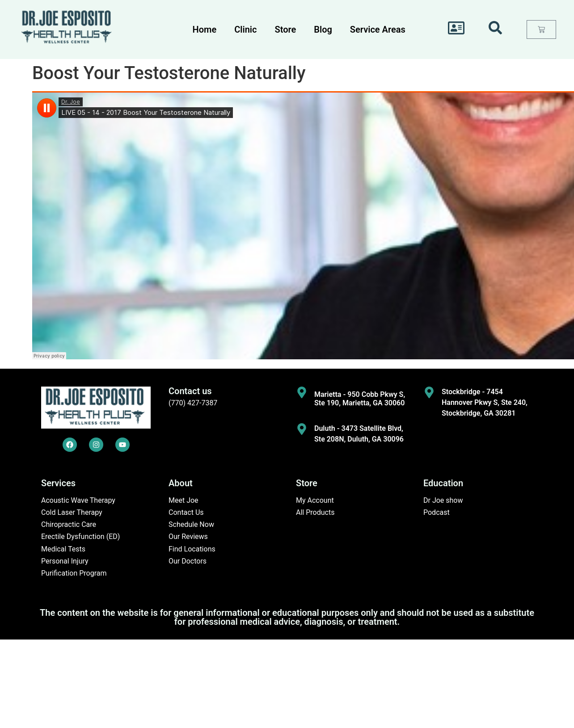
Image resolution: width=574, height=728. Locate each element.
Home (205, 29)
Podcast (437, 512)
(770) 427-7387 (193, 403)
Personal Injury (65, 561)
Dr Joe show (443, 500)
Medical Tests (63, 549)
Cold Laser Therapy (72, 512)
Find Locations (192, 549)
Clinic (245, 29)
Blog (323, 29)
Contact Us (186, 512)
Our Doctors (188, 561)
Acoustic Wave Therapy (78, 500)
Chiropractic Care (69, 524)
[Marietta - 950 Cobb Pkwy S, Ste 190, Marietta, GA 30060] (302, 392)
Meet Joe (184, 500)
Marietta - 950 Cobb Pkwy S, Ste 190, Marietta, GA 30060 (360, 399)
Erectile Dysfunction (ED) (80, 537)
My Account (315, 500)
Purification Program (74, 573)
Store (285, 29)
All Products (315, 512)
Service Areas (378, 29)
